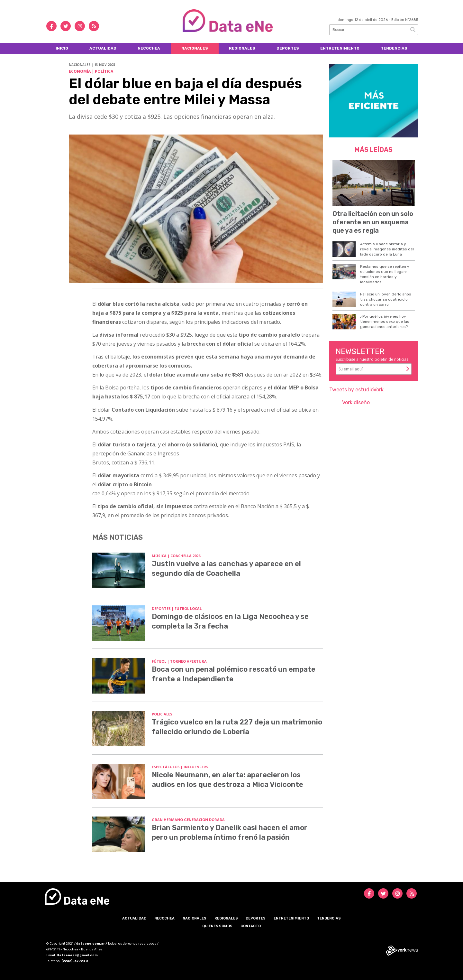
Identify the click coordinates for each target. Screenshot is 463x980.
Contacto (251, 926)
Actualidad (103, 48)
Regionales (242, 48)
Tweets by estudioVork (356, 390)
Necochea (149, 48)
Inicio (62, 48)
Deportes (288, 48)
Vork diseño (356, 402)
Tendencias (394, 48)
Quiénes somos (217, 926)
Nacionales (195, 48)
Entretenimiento (340, 48)
